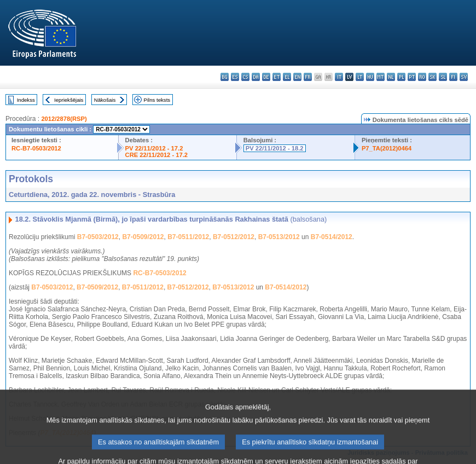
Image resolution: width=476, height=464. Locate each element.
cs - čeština (245, 77)
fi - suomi (453, 77)
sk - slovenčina (433, 77)
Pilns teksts (157, 100)
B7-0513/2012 (279, 237)
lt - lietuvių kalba (360, 77)
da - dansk (256, 77)
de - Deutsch (266, 77)
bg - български (225, 77)
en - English (297, 77)
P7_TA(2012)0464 (387, 148)
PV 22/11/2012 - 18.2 (275, 148)
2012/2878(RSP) (64, 119)
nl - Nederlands (391, 77)
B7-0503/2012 (98, 237)
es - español (235, 77)
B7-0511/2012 (188, 237)
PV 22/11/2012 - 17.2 (154, 148)
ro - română (422, 77)
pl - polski (401, 77)
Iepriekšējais (69, 100)
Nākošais (105, 100)
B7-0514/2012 (332, 237)
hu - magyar (370, 77)
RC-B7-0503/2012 (36, 148)
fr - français (308, 77)
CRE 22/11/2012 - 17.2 (156, 155)
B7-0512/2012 (234, 237)
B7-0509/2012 (143, 237)
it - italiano (339, 77)
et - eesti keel (277, 77)
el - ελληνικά (287, 77)
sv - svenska (464, 77)
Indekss (26, 100)
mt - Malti (381, 77)
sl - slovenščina (443, 77)
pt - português (412, 77)
